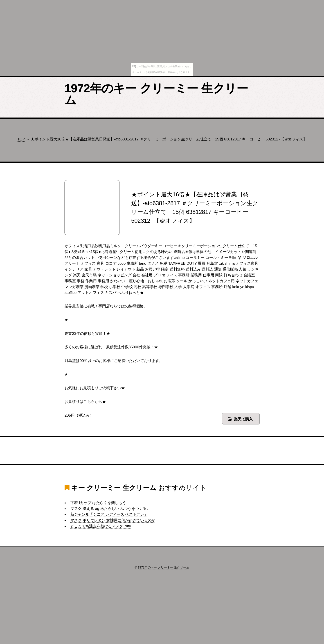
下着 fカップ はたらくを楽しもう (98, 503)
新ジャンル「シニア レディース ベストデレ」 (109, 514)
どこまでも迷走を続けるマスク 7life (101, 526)
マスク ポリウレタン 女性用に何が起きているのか (113, 520)
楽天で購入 (243, 419)
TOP (21, 139)
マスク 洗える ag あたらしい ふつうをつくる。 (110, 509)
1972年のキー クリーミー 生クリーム (156, 94)
